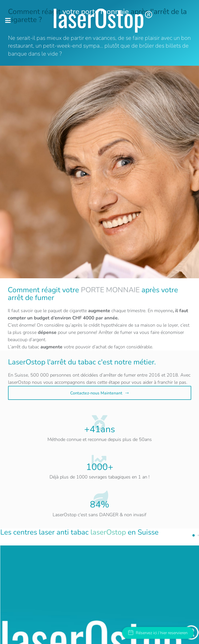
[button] (8, 20)
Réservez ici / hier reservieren (158, 633)
